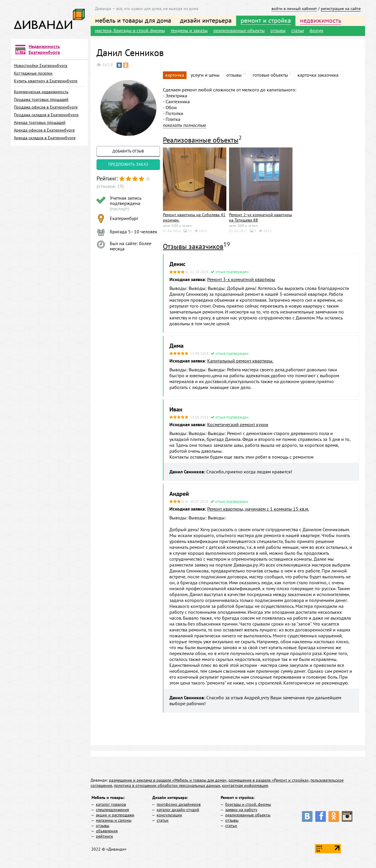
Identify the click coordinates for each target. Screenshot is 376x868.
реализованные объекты (239, 30)
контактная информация (245, 785)
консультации (169, 815)
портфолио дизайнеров (179, 804)
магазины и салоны (114, 820)
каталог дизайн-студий (178, 810)
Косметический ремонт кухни (238, 424)
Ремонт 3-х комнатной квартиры (241, 279)
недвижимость (321, 20)
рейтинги (104, 836)
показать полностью (184, 125)
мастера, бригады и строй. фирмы (130, 30)
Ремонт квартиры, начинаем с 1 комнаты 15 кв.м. (258, 509)
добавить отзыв (128, 151)
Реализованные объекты (201, 140)
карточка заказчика (318, 75)
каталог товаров (111, 804)
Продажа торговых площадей (41, 99)
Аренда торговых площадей (40, 122)
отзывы (278, 30)
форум (316, 30)
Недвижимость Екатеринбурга (44, 49)
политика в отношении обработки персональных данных (167, 785)
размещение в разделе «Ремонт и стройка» (269, 780)
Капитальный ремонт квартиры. (240, 361)
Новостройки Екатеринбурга (41, 65)
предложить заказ (128, 164)
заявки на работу (241, 810)
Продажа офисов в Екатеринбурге (46, 107)
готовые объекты (270, 75)
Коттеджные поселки (33, 73)
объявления (107, 831)
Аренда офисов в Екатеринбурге (44, 130)
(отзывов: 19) (110, 186)
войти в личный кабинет (294, 9)
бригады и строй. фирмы (248, 804)
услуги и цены (205, 75)
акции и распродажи (115, 815)
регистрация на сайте (341, 9)
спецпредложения (112, 810)
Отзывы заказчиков (193, 246)
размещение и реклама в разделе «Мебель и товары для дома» (168, 780)
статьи (298, 30)
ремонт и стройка (266, 20)
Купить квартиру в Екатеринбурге (46, 81)
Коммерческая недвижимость (41, 92)
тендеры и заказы (189, 30)
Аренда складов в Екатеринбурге (45, 138)
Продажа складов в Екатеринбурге (46, 115)
